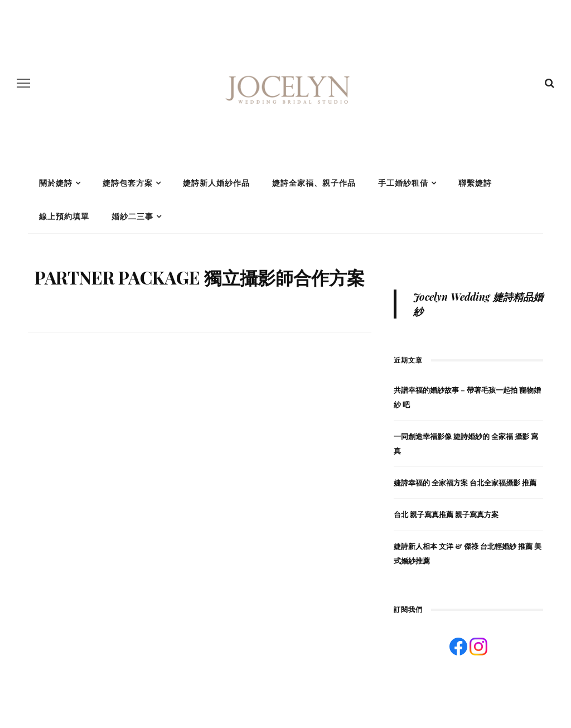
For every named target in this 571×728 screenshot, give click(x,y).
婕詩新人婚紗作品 (216, 183)
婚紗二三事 (132, 216)
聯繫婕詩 (475, 183)
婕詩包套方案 (128, 183)
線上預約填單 (64, 216)
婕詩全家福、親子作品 (314, 183)
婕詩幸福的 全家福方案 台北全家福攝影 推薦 (465, 482)
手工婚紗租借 (403, 183)
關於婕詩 (56, 183)
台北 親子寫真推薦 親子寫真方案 (446, 514)
